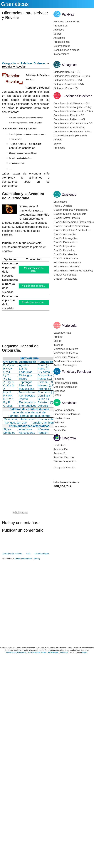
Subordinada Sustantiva (67, 262)
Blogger (84, 652)
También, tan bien (43, 423)
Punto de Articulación (66, 383)
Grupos (8, 406)
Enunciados (60, 202)
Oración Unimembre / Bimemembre (74, 222)
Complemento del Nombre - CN (71, 103)
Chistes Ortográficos (65, 461)
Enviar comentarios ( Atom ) (27, 559)
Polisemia (59, 422)
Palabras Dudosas (33, 63)
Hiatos (57, 395)
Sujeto (57, 144)
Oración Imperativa (64, 246)
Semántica (69, 403)
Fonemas (59, 379)
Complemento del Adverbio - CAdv (73, 111)
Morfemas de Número (66, 349)
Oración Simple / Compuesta (70, 214)
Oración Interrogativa (65, 238)
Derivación (60, 430)
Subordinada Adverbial (66, 267)
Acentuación (61, 449)
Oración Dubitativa (64, 250)
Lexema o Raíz (62, 333)
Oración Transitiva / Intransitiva (71, 226)
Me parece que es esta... (34, 270)
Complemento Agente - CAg (69, 127)
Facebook (64, 652)
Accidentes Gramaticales (68, 361)
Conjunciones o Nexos (66, 50)
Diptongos (59, 391)
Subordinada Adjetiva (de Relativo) (73, 271)
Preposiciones (62, 42)
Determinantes (62, 46)
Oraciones (69, 195)
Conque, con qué (16, 423)
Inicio (28, 554)
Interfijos (58, 345)
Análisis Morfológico (65, 365)
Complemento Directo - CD (69, 115)
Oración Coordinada (65, 275)
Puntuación (60, 453)
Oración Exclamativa (65, 242)
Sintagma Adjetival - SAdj (68, 80)
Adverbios (59, 38)
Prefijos (58, 337)
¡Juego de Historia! (64, 467)
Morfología (69, 326)
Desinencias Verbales (66, 357)
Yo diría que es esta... (34, 286)
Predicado (59, 148)
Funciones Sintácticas (77, 96)
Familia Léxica (62, 418)
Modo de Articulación (65, 387)
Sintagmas (69, 65)
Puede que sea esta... (34, 302)
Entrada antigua (42, 554)
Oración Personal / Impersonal (71, 210)
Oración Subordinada (66, 258)
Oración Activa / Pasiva (67, 218)
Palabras (68, 14)
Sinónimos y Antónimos (67, 414)
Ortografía (9, 63)
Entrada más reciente (12, 554)
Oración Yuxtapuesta (65, 279)
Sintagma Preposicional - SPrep (72, 76)
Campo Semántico (64, 410)
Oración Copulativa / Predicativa (72, 230)
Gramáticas (15, 4)
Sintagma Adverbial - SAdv (69, 84)
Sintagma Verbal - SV (66, 88)
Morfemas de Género (66, 353)
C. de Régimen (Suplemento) (70, 136)
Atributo (58, 140)
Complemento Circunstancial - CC (73, 123)
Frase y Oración (63, 206)
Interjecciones (61, 54)
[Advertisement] (25, 41)
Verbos (57, 34)
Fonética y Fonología (76, 372)
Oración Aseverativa (65, 234)
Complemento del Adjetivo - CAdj (72, 107)
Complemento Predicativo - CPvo (72, 131)
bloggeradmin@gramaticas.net (18, 652)
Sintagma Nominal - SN (67, 72)
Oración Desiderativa (65, 254)
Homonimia (60, 426)
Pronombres (61, 26)
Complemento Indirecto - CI (69, 119)
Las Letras (59, 445)
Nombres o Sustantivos (67, 22)
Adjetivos (59, 30)
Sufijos (57, 341)
